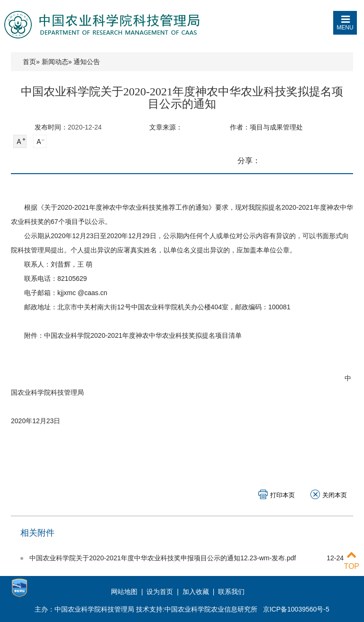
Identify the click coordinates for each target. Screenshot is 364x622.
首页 (29, 62)
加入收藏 (196, 592)
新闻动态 (55, 62)
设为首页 (160, 592)
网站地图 (125, 592)
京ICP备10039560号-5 (296, 609)
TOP (351, 561)
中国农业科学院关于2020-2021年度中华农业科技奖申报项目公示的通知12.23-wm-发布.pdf (163, 558)
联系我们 (231, 592)
